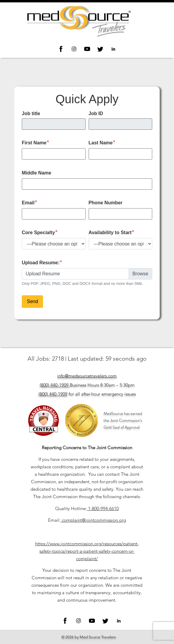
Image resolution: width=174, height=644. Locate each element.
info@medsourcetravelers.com (87, 376)
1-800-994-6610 (103, 508)
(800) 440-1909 (54, 385)
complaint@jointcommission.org (94, 520)
